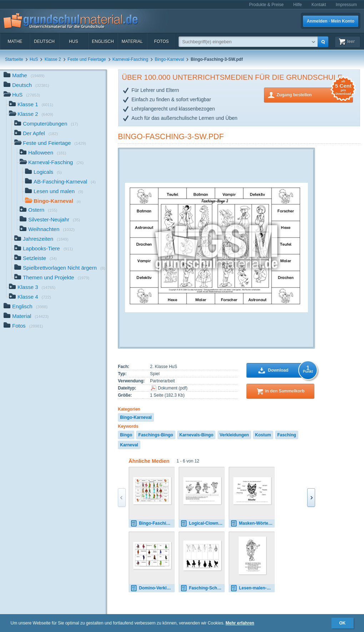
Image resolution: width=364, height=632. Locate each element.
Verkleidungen (234, 435)
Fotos (161, 41)
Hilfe (298, 5)
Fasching (287, 435)
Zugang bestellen (315, 94)
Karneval (129, 445)
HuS (73, 41)
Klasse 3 (32, 288)
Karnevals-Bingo (196, 435)
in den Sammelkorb (285, 391)
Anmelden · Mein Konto (331, 21)
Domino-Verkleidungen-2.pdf (153, 588)
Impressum (346, 5)
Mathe (15, 41)
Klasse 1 (31, 105)
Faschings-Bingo (156, 435)
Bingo (126, 435)
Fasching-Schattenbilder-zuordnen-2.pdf (203, 588)
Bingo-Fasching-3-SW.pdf (171, 136)
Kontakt (319, 5)
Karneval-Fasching (130, 59)
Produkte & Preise (266, 5)
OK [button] (343, 623)
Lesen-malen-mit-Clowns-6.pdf (253, 588)
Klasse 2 (53, 59)
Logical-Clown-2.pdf (203, 523)
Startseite (14, 59)
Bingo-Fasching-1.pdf (153, 523)
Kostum (263, 435)
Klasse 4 (30, 297)
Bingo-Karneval (169, 59)
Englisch (103, 41)
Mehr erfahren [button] (240, 623)
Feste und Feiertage (87, 59)
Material (132, 41)
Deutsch (44, 41)
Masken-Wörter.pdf (253, 523)
